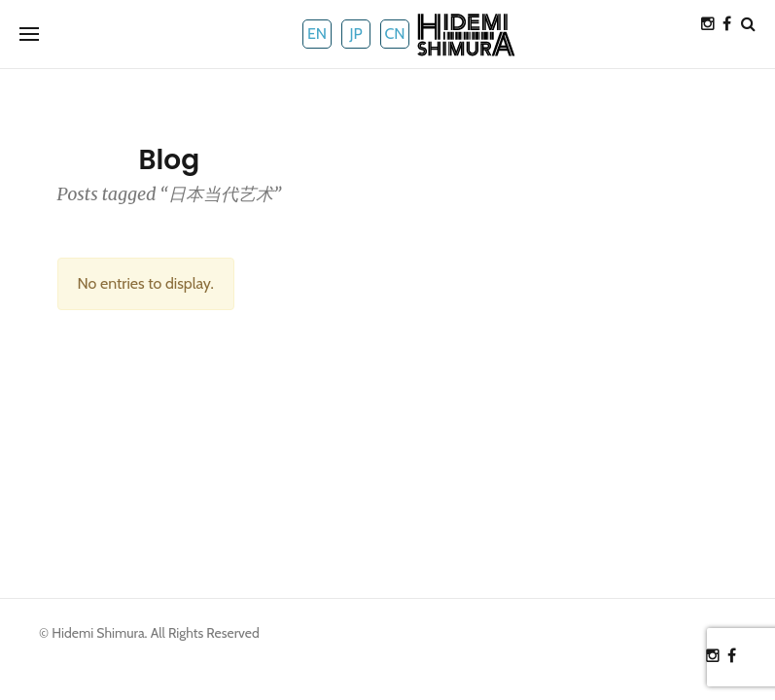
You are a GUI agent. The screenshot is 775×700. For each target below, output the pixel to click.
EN (317, 34)
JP (355, 34)
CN (394, 34)
